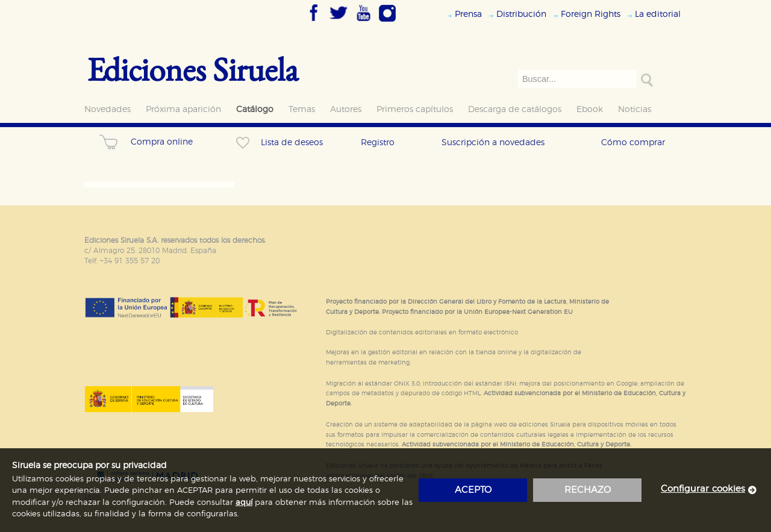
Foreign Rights (591, 14)
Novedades (108, 109)
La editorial (658, 14)
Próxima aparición (183, 109)
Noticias (635, 109)
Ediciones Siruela (193, 69)
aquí (244, 503)
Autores (346, 109)
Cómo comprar (633, 142)
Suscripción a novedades (493, 142)
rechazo (588, 490)
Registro (378, 142)
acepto (473, 490)
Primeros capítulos (415, 109)
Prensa (468, 14)
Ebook (590, 109)
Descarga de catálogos (515, 109)
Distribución (521, 14)
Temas (302, 109)
